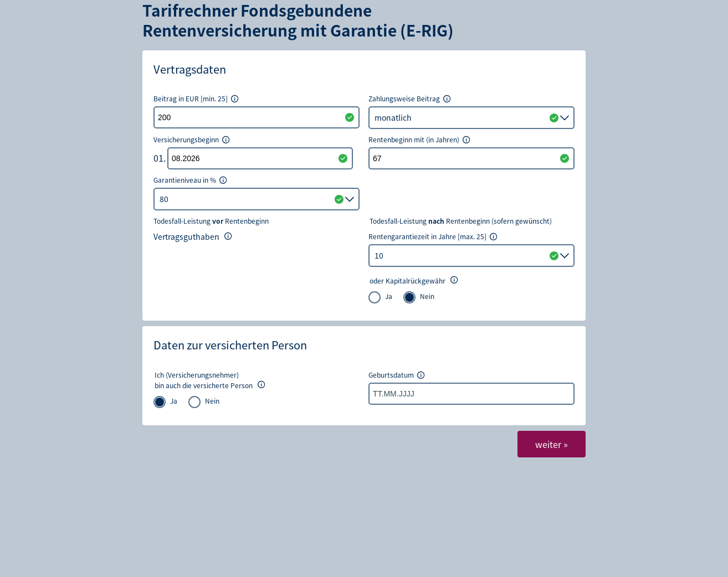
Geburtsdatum (397, 375)
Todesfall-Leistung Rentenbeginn (211, 221)
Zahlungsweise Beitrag (410, 98)
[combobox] (471, 256)
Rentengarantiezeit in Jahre (433, 236)
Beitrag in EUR (196, 99)
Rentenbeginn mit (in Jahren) (420, 139)
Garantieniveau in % (191, 180)
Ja (389, 296)
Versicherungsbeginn (192, 139)
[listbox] (471, 118)
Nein (427, 296)
